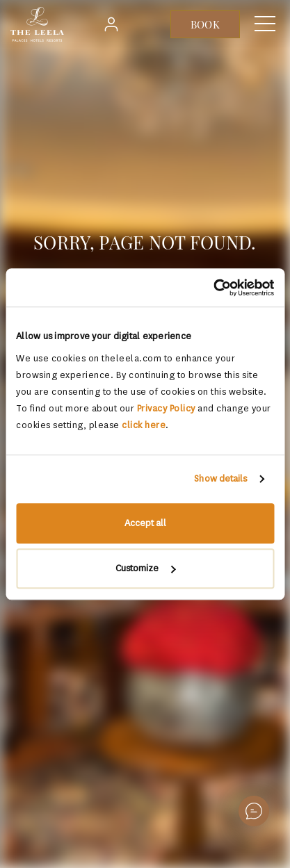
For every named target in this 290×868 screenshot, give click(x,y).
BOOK (205, 24)
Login (115, 24)
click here (144, 425)
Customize (145, 568)
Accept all (145, 523)
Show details (220, 478)
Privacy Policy (166, 408)
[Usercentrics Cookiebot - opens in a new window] (213, 288)
